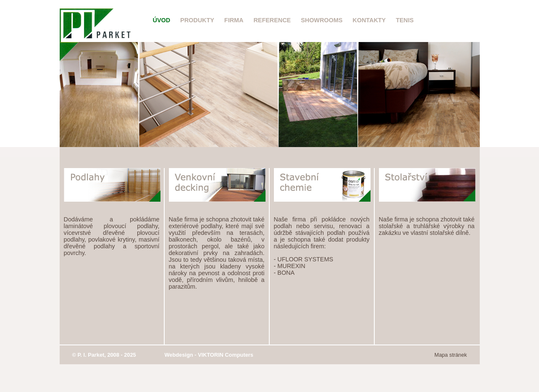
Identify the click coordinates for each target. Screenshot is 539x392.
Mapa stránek (451, 355)
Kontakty (369, 20)
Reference (272, 20)
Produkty (197, 20)
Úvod (162, 20)
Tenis (405, 20)
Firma (234, 20)
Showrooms (322, 20)
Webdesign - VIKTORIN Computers (209, 355)
